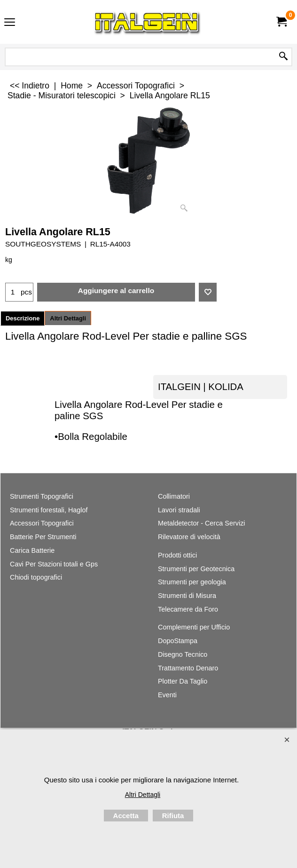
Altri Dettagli (68, 318)
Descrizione (23, 318)
